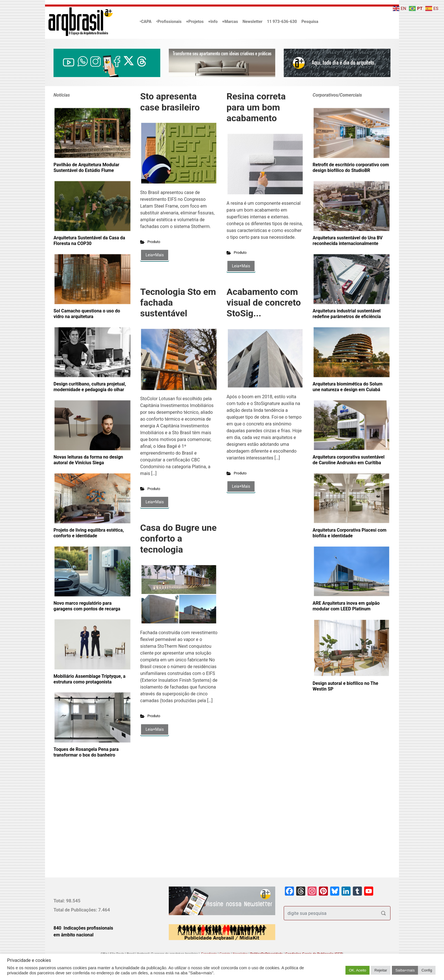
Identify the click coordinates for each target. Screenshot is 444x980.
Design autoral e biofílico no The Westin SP (345, 686)
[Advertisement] (89, 827)
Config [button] (427, 970)
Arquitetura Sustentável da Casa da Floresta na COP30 (89, 241)
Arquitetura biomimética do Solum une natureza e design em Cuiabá (348, 387)
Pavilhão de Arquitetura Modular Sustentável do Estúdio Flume (86, 168)
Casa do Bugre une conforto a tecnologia (178, 539)
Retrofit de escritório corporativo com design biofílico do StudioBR (351, 168)
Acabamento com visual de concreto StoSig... (264, 303)
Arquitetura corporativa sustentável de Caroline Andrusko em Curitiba (349, 460)
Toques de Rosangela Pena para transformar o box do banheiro (86, 752)
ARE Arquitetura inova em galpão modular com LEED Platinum (346, 606)
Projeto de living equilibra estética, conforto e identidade (89, 533)
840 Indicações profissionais (83, 928)
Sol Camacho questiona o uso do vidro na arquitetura (87, 314)
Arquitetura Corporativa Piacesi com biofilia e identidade (350, 533)
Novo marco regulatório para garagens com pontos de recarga (87, 606)
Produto (154, 242)
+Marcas (230, 22)
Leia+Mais (155, 255)
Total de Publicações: (76, 910)
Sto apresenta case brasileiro (170, 102)
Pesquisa (310, 22)
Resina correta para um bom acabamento (256, 107)
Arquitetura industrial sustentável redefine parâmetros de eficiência (347, 314)
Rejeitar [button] (381, 970)
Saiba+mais (405, 970)
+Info (213, 22)
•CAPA (146, 22)
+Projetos (195, 22)
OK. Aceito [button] (357, 970)
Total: (60, 901)
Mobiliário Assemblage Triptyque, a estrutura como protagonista (89, 679)
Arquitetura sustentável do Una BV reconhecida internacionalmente (348, 241)
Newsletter (252, 22)
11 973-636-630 (282, 22)
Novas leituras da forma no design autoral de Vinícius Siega (88, 460)
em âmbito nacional (73, 935)
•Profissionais (169, 22)
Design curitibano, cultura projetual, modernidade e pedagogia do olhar (90, 387)
